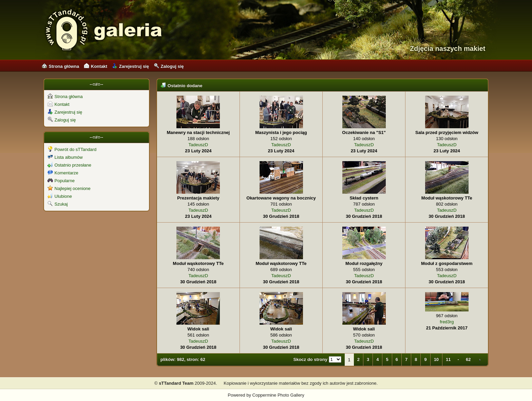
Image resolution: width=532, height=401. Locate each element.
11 (448, 359)
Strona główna (61, 66)
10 (436, 359)
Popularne (61, 181)
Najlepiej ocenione (69, 188)
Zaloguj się (169, 66)
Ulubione (60, 196)
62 (468, 359)
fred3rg (447, 322)
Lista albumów (65, 157)
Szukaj (58, 204)
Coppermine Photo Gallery (278, 395)
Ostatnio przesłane (69, 165)
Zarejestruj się (130, 66)
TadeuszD (198, 145)
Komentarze (63, 173)
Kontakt (96, 66)
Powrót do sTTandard (72, 149)
